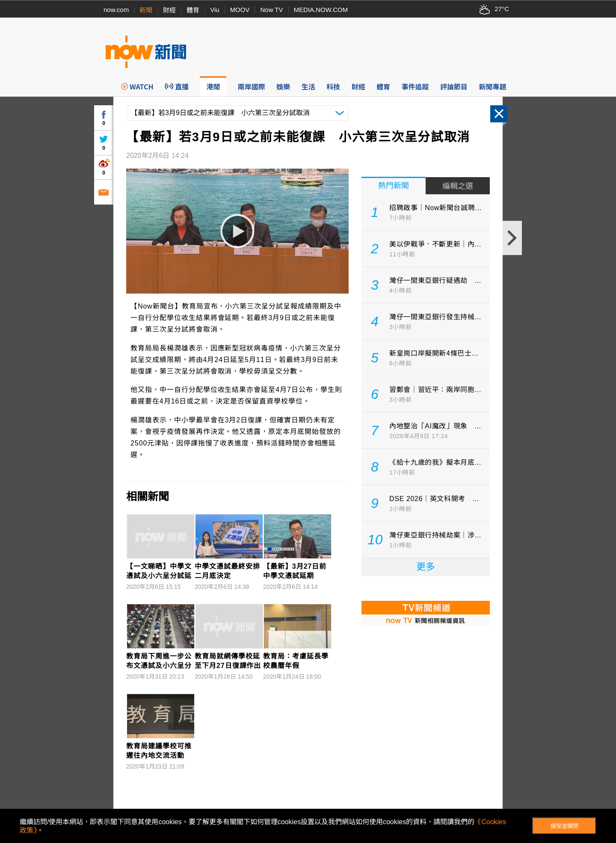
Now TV (271, 10)
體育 (193, 10)
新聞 (146, 10)
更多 (426, 567)
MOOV (240, 10)
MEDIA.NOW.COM (321, 10)
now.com (116, 10)
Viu (215, 10)
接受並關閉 (564, 826)
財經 (169, 10)
